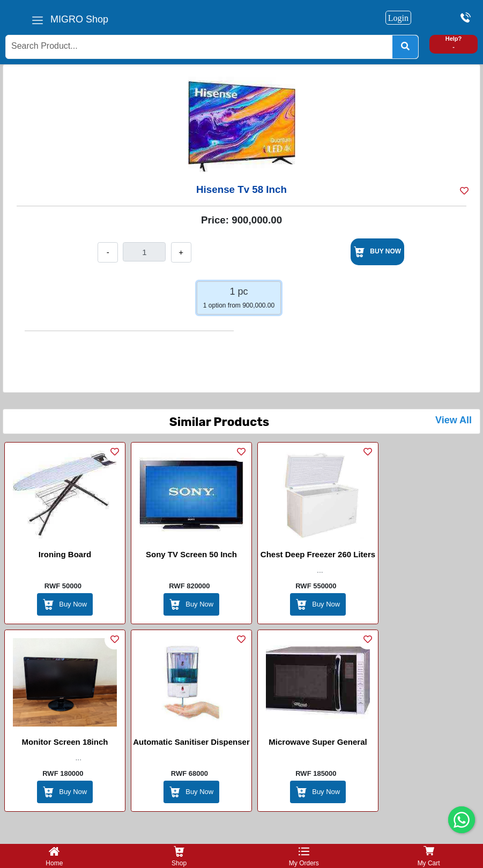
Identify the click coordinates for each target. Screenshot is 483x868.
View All (454, 420)
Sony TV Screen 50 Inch (191, 554)
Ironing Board (65, 554)
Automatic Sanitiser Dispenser (191, 742)
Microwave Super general (318, 742)
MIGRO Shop (79, 19)
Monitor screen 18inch (65, 742)
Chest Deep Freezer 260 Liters (318, 554)
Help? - (454, 43)
